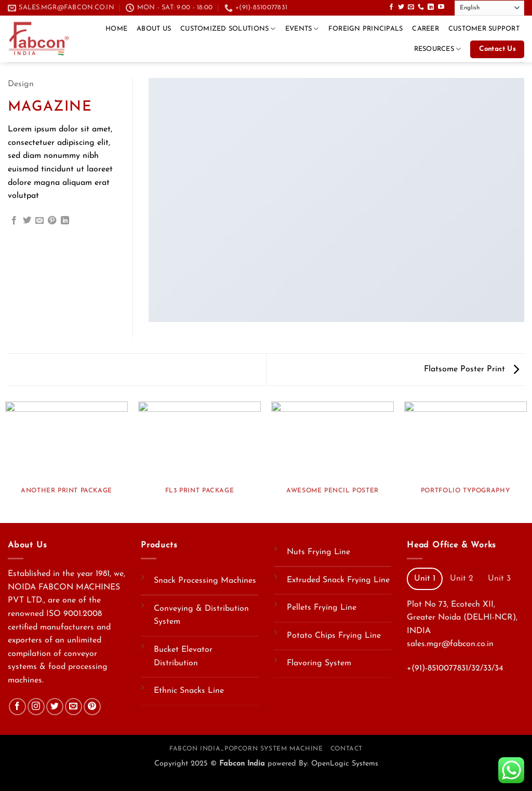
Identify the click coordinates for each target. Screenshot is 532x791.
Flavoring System (319, 663)
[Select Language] (489, 8)
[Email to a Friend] (39, 221)
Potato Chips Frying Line (334, 636)
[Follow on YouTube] (441, 7)
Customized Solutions (228, 29)
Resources (438, 49)
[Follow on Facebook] (391, 7)
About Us (154, 29)
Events (302, 29)
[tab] (425, 579)
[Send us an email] (411, 7)
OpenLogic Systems (345, 764)
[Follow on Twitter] (401, 7)
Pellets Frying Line (322, 608)
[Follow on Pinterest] (92, 707)
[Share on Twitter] (27, 221)
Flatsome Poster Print (471, 369)
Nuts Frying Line (318, 552)
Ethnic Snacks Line (189, 691)
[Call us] (421, 7)
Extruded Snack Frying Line (338, 580)
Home (116, 29)
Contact (347, 749)
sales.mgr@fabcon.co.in (450, 644)
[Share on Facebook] (14, 221)
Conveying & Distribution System (201, 615)
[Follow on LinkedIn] (431, 7)
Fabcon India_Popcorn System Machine (246, 749)
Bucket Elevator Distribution (183, 656)
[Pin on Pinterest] (52, 221)
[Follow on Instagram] (36, 707)
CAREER (425, 29)
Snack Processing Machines (205, 581)
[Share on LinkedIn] (65, 221)
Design (21, 84)
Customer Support (484, 29)
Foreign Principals (366, 29)
